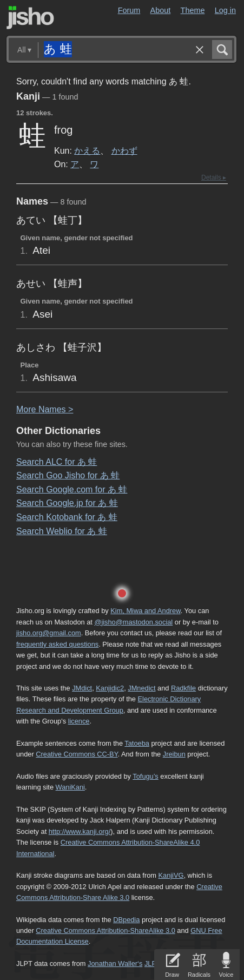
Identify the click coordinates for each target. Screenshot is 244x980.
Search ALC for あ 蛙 (57, 462)
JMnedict (141, 688)
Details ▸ (214, 177)
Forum (129, 10)
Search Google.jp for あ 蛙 (67, 503)
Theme (193, 10)
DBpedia (126, 920)
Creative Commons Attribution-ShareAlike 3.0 (105, 930)
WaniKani (70, 787)
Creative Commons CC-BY (77, 754)
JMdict (82, 688)
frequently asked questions (57, 644)
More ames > (45, 409)
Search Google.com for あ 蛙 (72, 489)
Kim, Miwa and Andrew (145, 611)
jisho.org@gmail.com (49, 633)
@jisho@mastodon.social (133, 622)
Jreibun (174, 754)
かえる (87, 150)
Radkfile (183, 688)
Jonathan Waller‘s (115, 963)
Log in (225, 10)
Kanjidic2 (110, 688)
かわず (124, 150)
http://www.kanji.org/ (80, 831)
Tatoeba (137, 743)
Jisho (30, 18)
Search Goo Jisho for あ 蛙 (68, 475)
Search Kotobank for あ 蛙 (67, 517)
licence (79, 721)
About (161, 10)
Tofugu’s (145, 776)
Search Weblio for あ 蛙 (62, 531)
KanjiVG (171, 875)
